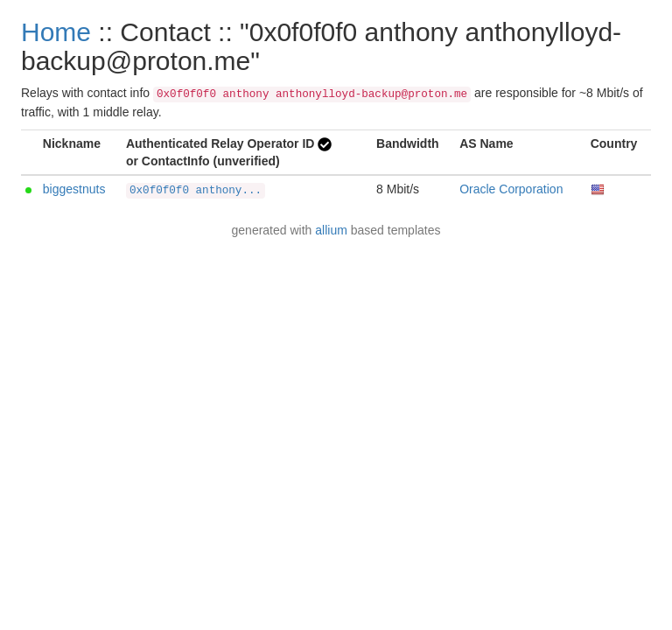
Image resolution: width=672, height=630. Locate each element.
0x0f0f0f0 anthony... (196, 191)
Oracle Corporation (511, 189)
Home (56, 32)
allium (331, 230)
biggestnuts (74, 189)
